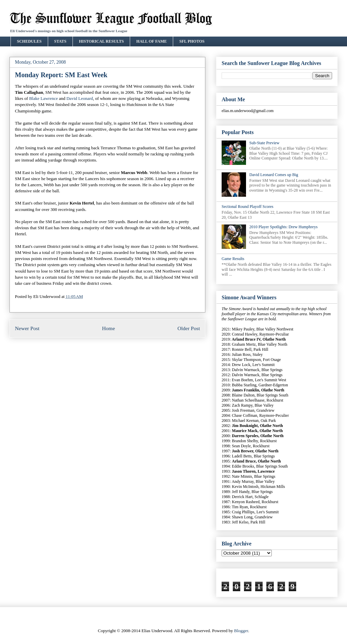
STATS (60, 41)
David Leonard (80, 98)
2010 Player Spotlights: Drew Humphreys (283, 227)
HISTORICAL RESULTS (101, 41)
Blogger (241, 631)
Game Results (233, 259)
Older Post (189, 328)
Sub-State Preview (264, 143)
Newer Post (27, 328)
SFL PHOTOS (192, 41)
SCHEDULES (29, 41)
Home (108, 328)
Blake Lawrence (44, 98)
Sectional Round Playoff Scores (248, 207)
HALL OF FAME (151, 41)
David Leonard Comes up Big (274, 175)
